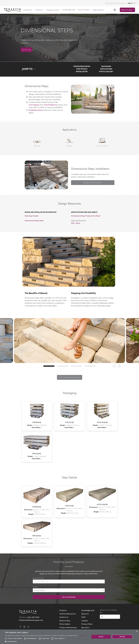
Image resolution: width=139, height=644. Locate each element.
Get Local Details (69, 597)
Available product (36, 110)
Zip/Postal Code (38, 578)
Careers (85, 621)
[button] (46, 642)
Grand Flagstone (50, 105)
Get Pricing (27, 50)
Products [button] (40, 10)
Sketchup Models (32, 216)
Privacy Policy (87, 624)
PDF (73, 223)
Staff (83, 617)
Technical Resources (67, 614)
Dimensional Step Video (34, 220)
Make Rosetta (98, 10)
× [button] (137, 632)
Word (78, 223)
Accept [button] (101, 637)
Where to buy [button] (128, 10)
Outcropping (34, 105)
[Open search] (115, 10)
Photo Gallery (65, 624)
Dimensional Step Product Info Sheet (86, 216)
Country (35, 587)
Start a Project (84, 10)
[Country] (69, 590)
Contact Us (64, 617)
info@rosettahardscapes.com (31, 620)
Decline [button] (122, 637)
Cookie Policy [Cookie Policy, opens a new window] (82, 635)
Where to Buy (65, 621)
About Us (85, 614)
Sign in (131, 3)
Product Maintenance (68, 627)
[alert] (69, 637)
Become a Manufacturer (87, 629)
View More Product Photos (69, 377)
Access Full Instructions (93, 182)
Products (63, 610)
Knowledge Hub (69, 10)
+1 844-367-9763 (33, 617)
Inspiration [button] (29, 10)
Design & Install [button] (54, 10)
